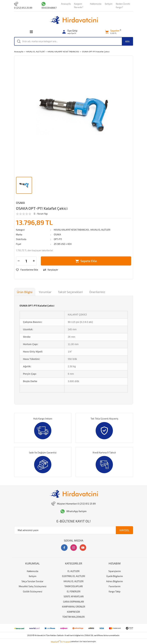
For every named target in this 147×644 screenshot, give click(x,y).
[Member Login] (70, 32)
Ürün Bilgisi (25, 292)
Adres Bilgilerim (115, 581)
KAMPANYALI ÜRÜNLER (74, 607)
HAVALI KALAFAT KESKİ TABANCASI (72, 230)
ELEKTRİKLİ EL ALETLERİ (73, 576)
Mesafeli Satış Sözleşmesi (33, 586)
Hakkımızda (96, 4)
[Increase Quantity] (34, 261)
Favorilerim (115, 586)
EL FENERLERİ (74, 591)
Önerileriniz (97, 292)
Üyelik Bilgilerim (115, 576)
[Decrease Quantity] (19, 261)
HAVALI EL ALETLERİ (100, 230)
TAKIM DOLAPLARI (74, 586)
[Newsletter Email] (74, 530)
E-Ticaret (66, 642)
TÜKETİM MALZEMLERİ (73, 617)
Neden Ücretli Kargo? (123, 6)
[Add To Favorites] (27, 270)
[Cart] (112, 32)
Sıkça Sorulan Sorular (32, 581)
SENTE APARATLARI (74, 596)
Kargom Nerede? (79, 6)
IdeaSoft (55, 641)
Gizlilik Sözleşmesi (33, 591)
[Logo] (74, 20)
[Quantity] (26, 261)
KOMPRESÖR (73, 612)
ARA (127, 41)
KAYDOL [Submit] (124, 530)
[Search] (74, 41)
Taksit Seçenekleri (70, 292)
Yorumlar (45, 292)
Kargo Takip (115, 591)
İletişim (109, 4)
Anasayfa (66, 4)
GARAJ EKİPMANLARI (73, 602)
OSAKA (20, 203)
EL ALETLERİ (73, 571)
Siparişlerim (115, 571)
